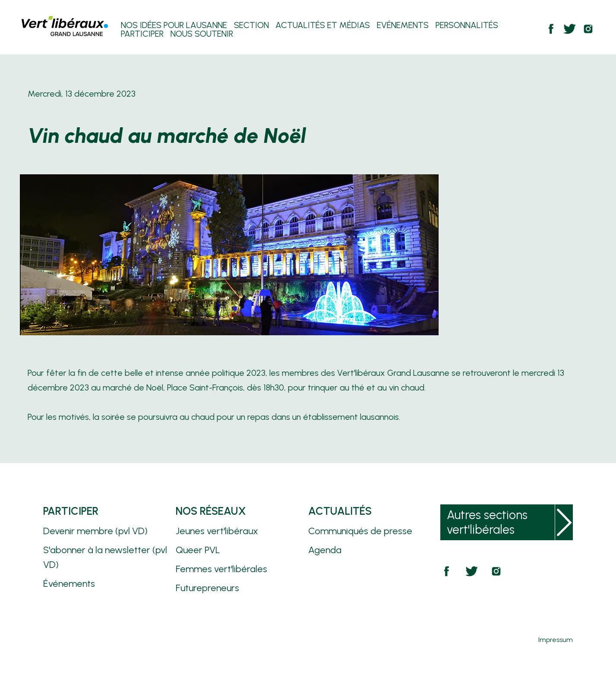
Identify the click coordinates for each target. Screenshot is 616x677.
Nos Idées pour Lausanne (174, 26)
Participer (142, 35)
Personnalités (467, 26)
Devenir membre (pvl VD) (95, 531)
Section (251, 26)
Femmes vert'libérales (221, 569)
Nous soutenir (202, 35)
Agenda (325, 550)
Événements (69, 584)
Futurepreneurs (207, 588)
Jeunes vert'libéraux (217, 531)
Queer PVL (198, 550)
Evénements (403, 26)
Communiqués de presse (360, 531)
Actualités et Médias (323, 26)
